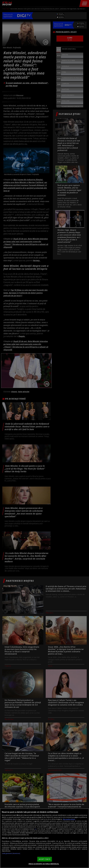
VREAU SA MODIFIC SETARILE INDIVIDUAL (44, 864)
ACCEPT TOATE (44, 859)
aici (36, 829)
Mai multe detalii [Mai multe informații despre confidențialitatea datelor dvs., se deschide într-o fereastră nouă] (69, 819)
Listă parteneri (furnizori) (11, 853)
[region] (44, 838)
